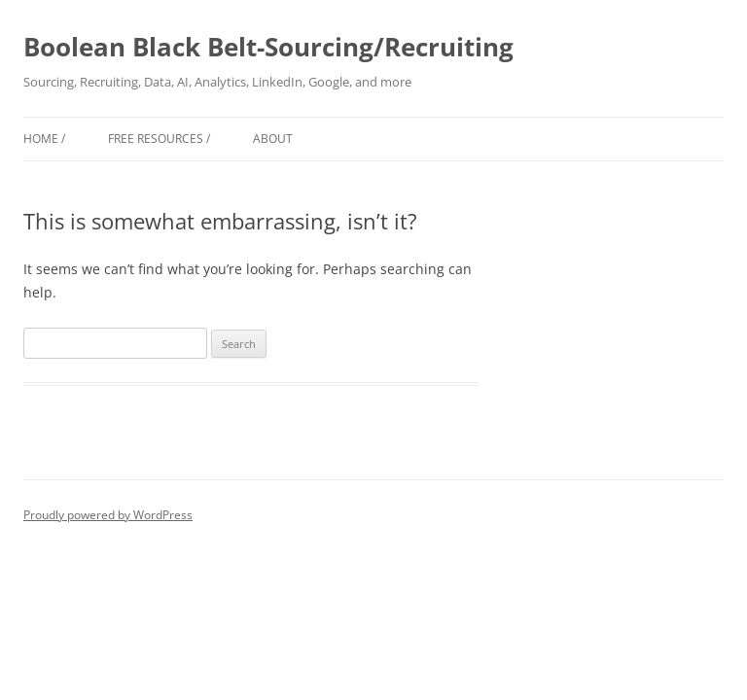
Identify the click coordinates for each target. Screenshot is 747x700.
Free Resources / (159, 139)
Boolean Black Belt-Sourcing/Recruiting (268, 47)
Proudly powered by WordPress (108, 515)
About (273, 139)
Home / (44, 139)
